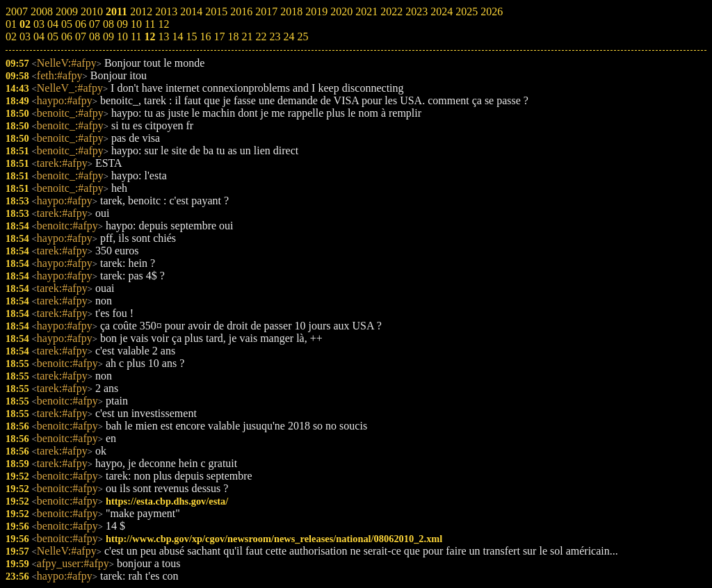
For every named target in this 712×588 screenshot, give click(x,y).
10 (122, 36)
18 (233, 36)
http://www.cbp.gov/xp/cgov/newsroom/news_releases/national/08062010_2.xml (274, 539)
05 (53, 36)
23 (275, 36)
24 (289, 36)
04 (39, 36)
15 (191, 36)
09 (108, 36)
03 (25, 36)
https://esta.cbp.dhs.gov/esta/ (167, 501)
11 (136, 36)
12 (149, 36)
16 (205, 36)
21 (247, 36)
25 (302, 36)
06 (67, 36)
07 (81, 36)
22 (261, 36)
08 (95, 36)
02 (11, 36)
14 (177, 36)
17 (219, 36)
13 (163, 36)
